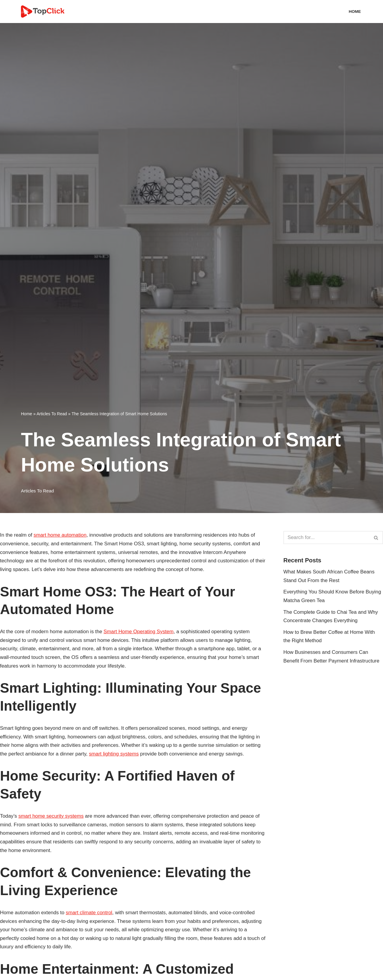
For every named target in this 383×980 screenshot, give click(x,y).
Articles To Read (52, 414)
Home (355, 12)
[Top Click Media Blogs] (44, 12)
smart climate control (90, 914)
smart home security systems (51, 817)
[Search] (326, 538)
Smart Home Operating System (140, 632)
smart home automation (61, 535)
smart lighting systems (115, 755)
